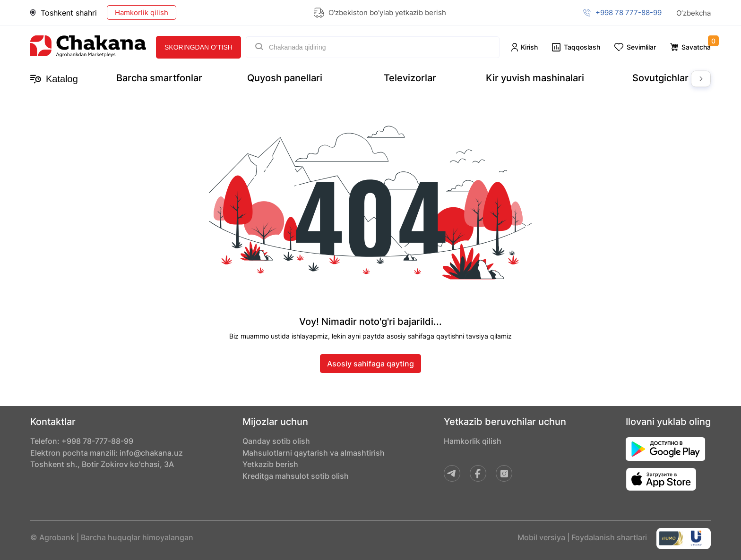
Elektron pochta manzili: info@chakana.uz (107, 454)
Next (701, 79)
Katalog (54, 79)
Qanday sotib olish (276, 441)
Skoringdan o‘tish (198, 47)
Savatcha (696, 47)
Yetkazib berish (270, 466)
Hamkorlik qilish (142, 13)
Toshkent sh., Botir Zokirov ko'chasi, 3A (102, 466)
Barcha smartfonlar (159, 78)
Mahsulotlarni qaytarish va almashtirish (314, 454)
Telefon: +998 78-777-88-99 (82, 441)
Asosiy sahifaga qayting (370, 363)
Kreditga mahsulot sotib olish (296, 478)
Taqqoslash (582, 47)
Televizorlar (410, 78)
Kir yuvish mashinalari (535, 78)
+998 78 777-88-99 (629, 13)
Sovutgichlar (660, 78)
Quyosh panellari (285, 78)
